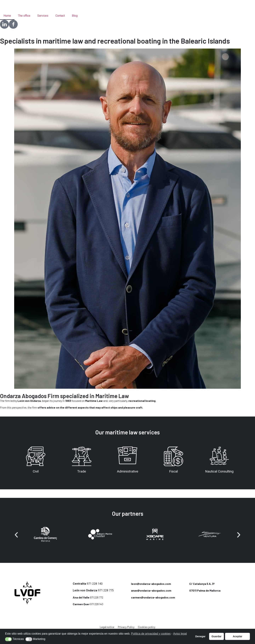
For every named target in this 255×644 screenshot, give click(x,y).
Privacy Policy (126, 627)
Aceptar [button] (237, 636)
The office (24, 16)
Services (43, 16)
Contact (60, 16)
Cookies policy (147, 627)
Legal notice (107, 627)
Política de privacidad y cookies (151, 634)
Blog (75, 16)
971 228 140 (95, 584)
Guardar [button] (217, 636)
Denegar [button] (200, 636)
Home (7, 16)
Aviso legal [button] (180, 634)
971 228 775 (106, 590)
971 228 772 (97, 597)
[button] (16, 535)
